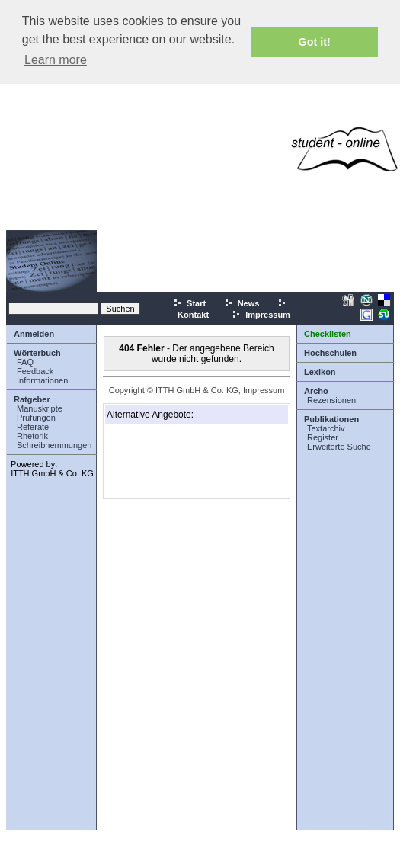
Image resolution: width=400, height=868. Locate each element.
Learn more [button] (56, 60)
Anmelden (34, 334)
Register (323, 437)
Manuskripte (40, 408)
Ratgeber (32, 399)
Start (189, 303)
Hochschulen (330, 353)
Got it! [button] (315, 42)
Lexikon (320, 372)
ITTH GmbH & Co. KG (52, 473)
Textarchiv (326, 428)
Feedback (35, 371)
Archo (316, 391)
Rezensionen (331, 400)
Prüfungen (36, 418)
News (242, 303)
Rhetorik (32, 436)
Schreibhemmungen (54, 445)
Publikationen (331, 419)
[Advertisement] (143, 149)
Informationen (42, 380)
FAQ (25, 362)
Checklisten (328, 334)
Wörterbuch (37, 353)
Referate (33, 427)
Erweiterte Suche (339, 447)
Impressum (261, 315)
